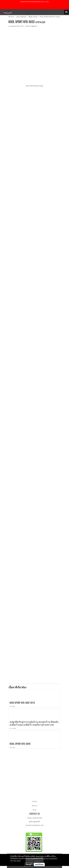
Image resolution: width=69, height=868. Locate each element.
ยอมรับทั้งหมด (39, 865)
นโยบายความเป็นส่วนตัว (50, 858)
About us (35, 806)
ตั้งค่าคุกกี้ (29, 865)
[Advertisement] (34, 775)
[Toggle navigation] (66, 12)
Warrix (34, 810)
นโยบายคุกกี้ (17, 861)
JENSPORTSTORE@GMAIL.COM (34, 825)
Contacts (34, 801)
